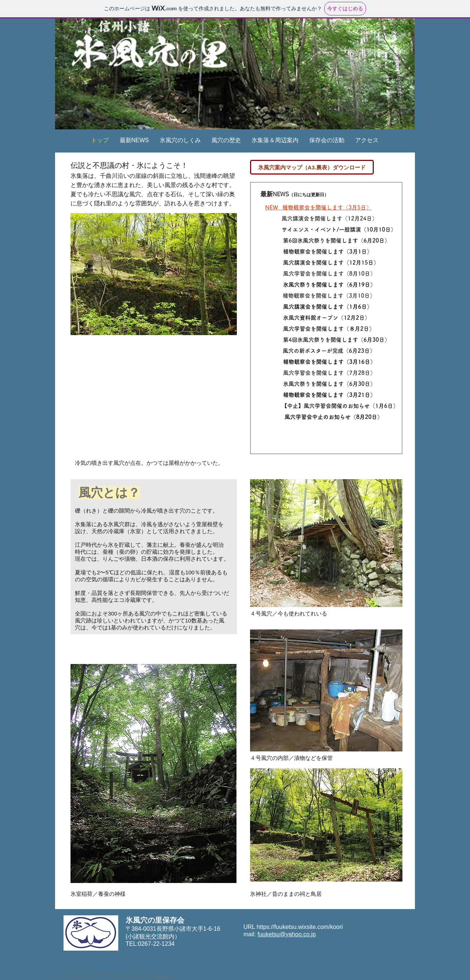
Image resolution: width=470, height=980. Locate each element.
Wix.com (164, 976)
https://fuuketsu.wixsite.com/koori (300, 927)
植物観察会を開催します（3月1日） (328, 252)
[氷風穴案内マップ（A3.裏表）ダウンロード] (312, 167)
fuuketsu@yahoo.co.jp (287, 934)
